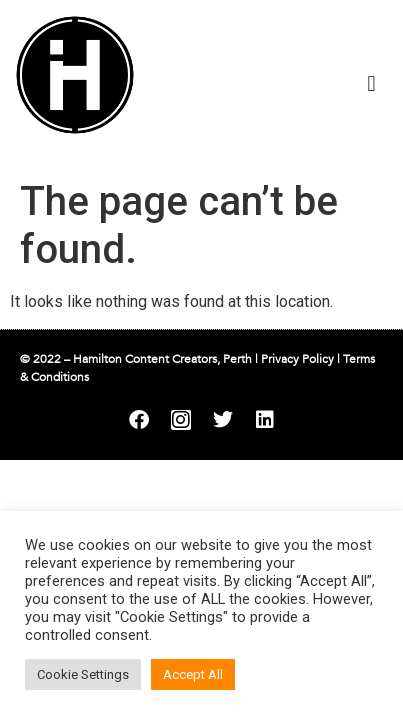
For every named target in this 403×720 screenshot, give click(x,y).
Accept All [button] (193, 674)
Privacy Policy (297, 359)
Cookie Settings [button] (83, 674)
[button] (371, 83)
